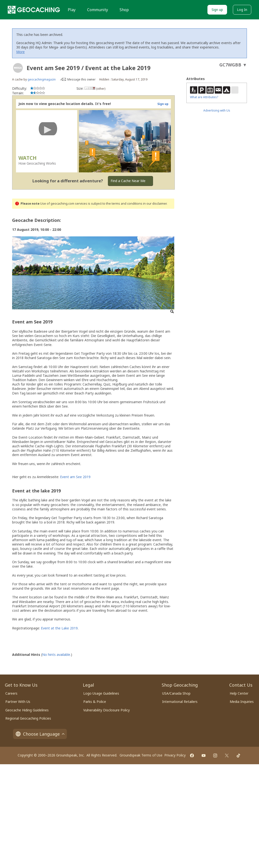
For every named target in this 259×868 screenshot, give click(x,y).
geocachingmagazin (42, 79)
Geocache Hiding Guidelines (27, 710)
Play (72, 10)
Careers (11, 693)
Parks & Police (95, 702)
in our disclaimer (155, 204)
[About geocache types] (18, 68)
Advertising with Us (217, 110)
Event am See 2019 (75, 477)
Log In (242, 10)
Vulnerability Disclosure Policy (107, 710)
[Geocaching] (34, 10)
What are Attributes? (204, 97)
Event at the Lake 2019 (59, 628)
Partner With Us (18, 702)
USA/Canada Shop (176, 693)
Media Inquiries (242, 702)
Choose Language (40, 734)
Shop (124, 10)
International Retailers (180, 702)
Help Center (239, 693)
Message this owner (81, 79)
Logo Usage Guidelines (101, 693)
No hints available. (57, 655)
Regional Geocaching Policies (28, 718)
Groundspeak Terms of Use (141, 755)
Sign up (217, 10)
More (20, 52)
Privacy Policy (175, 755)
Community (98, 10)
